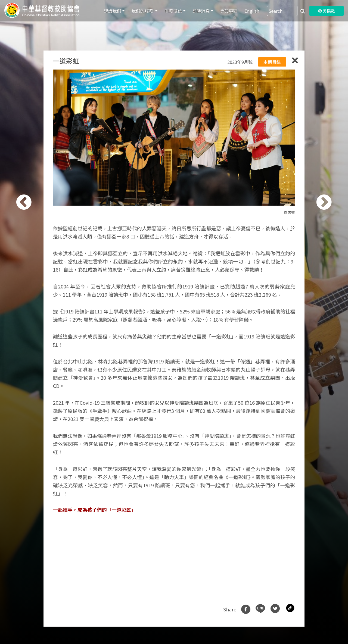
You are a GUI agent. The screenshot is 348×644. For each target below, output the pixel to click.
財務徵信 (173, 11)
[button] (29, 325)
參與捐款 (327, 11)
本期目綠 (272, 62)
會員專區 (229, 11)
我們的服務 (143, 11)
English (252, 11)
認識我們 (113, 11)
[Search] (282, 11)
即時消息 (201, 11)
